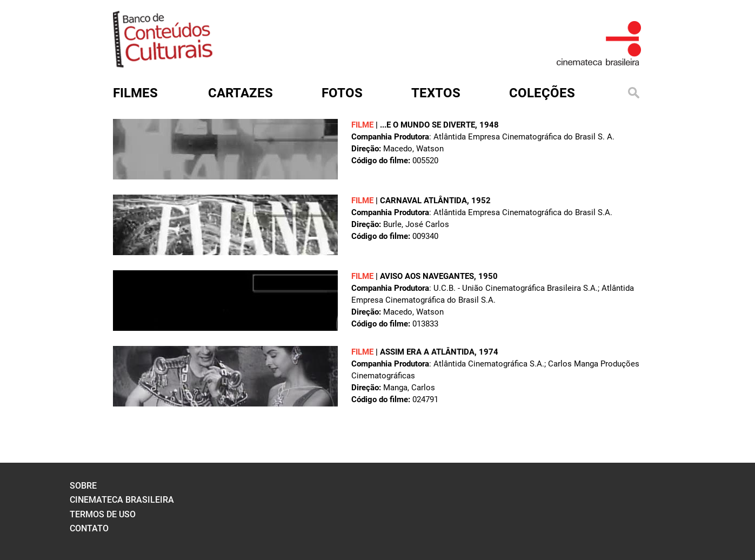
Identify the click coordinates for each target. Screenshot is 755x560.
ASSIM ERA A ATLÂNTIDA (427, 352)
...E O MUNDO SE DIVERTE (427, 125)
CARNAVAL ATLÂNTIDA (423, 201)
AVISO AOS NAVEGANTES (427, 276)
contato (89, 528)
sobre (83, 486)
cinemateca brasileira (122, 500)
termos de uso (103, 514)
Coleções (542, 93)
